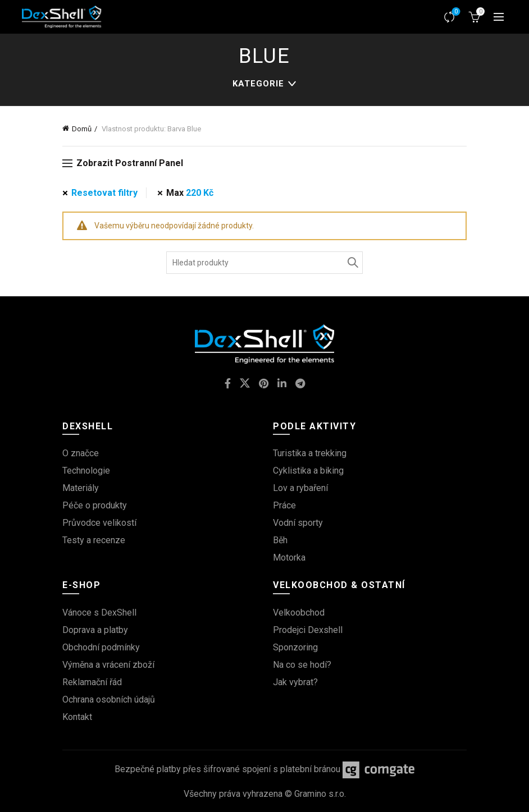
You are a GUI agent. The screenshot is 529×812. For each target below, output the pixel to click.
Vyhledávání (352, 263)
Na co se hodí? (302, 665)
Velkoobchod (299, 613)
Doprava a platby (95, 630)
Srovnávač (455, 12)
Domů (82, 129)
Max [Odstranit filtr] (190, 193)
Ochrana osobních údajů (109, 699)
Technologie (86, 471)
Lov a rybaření (300, 488)
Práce (284, 505)
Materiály (81, 488)
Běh (280, 540)
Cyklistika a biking (308, 471)
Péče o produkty (95, 505)
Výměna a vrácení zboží (108, 665)
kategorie (258, 84)
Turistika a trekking (310, 453)
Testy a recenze (94, 540)
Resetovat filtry (104, 193)
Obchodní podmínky (101, 647)
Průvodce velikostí (99, 523)
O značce (81, 453)
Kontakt (77, 717)
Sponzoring (295, 647)
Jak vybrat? (295, 682)
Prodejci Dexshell (308, 630)
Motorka (289, 558)
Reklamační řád (92, 682)
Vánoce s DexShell (99, 613)
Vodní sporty (298, 523)
